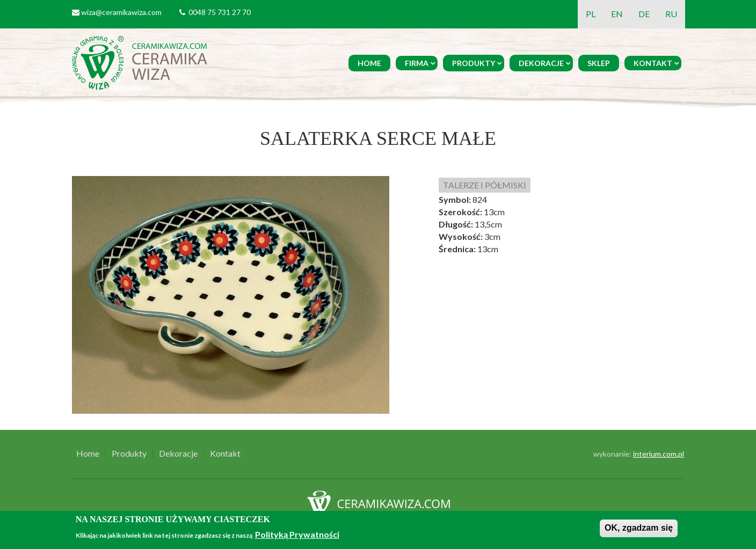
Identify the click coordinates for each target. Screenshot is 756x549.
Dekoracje (541, 63)
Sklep (599, 63)
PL (591, 14)
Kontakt (653, 63)
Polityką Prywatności (297, 534)
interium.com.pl (659, 454)
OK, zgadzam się (639, 528)
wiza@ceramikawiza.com (121, 12)
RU (671, 14)
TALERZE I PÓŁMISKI (485, 185)
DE (644, 14)
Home (369, 63)
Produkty (474, 63)
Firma (417, 63)
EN (617, 14)
